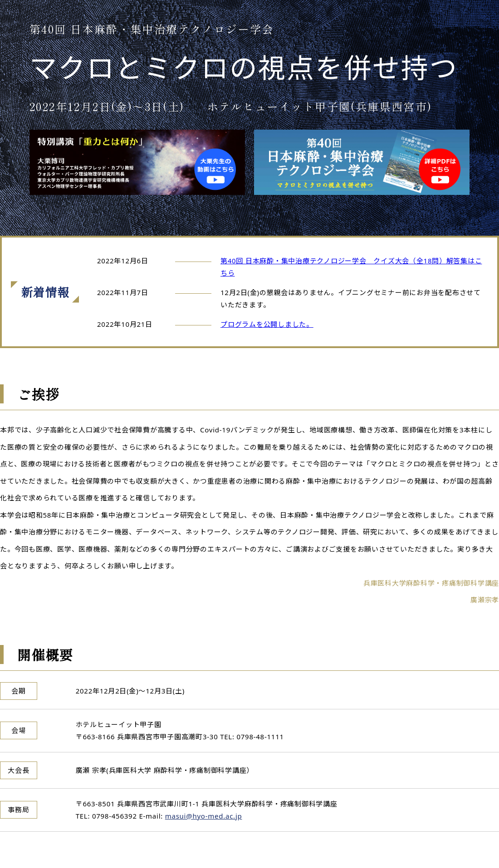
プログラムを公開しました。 (267, 324)
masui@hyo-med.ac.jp (204, 816)
